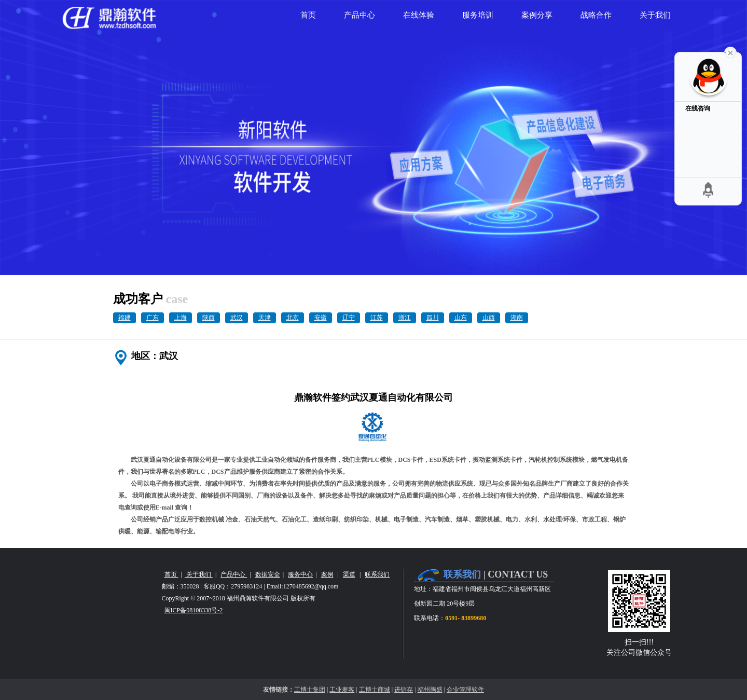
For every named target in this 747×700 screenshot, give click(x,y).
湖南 (517, 318)
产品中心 (234, 574)
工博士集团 (310, 690)
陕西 (209, 318)
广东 (153, 318)
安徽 (321, 318)
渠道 (349, 574)
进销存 (404, 690)
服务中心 (300, 574)
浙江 (405, 318)
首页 (171, 574)
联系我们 (377, 574)
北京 (293, 318)
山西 (489, 318)
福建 (125, 318)
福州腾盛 (430, 690)
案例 (327, 574)
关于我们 (199, 574)
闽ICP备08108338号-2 (194, 610)
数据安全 (268, 574)
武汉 (237, 318)
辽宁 (349, 318)
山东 (461, 318)
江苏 (377, 318)
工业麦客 (342, 690)
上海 (181, 318)
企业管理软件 (465, 690)
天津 (265, 318)
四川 (433, 318)
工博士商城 (375, 690)
